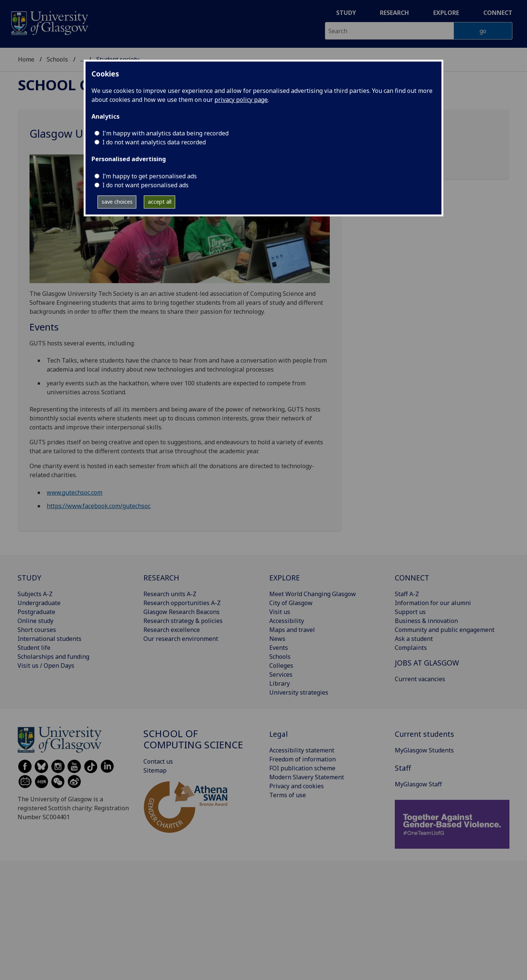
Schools (57, 59)
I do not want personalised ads (145, 185)
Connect (498, 13)
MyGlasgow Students (424, 750)
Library (280, 683)
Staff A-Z (407, 594)
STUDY (29, 578)
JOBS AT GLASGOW (427, 663)
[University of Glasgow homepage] (49, 22)
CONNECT (412, 578)
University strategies (299, 692)
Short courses (37, 630)
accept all (160, 202)
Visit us (280, 612)
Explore (446, 13)
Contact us (158, 761)
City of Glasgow (291, 603)
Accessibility (287, 621)
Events (279, 648)
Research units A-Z (170, 594)
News (277, 639)
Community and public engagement (445, 630)
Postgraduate (36, 612)
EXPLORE (285, 578)
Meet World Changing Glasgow (313, 594)
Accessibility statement (302, 750)
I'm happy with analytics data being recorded (165, 133)
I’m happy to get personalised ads (150, 176)
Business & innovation (426, 621)
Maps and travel (292, 630)
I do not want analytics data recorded (154, 142)
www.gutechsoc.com (75, 492)
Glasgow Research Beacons (182, 612)
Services (281, 674)
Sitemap (155, 770)
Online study (35, 621)
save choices (117, 202)
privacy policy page (241, 100)
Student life (34, 648)
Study (346, 13)
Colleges (281, 666)
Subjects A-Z (35, 594)
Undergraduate (39, 603)
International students (49, 639)
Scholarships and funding (53, 657)
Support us (410, 612)
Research (394, 13)
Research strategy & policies (183, 621)
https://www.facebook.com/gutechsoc (99, 506)
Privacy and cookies (297, 786)
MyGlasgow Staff (418, 784)
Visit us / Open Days (46, 666)
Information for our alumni (433, 603)
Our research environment (181, 639)
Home (26, 59)
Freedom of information (303, 759)
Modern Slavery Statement (307, 777)
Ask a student (414, 639)
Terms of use (288, 795)
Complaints (411, 648)
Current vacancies (420, 679)
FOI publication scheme (302, 768)
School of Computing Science (193, 739)
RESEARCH (161, 578)
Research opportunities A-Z (182, 603)
